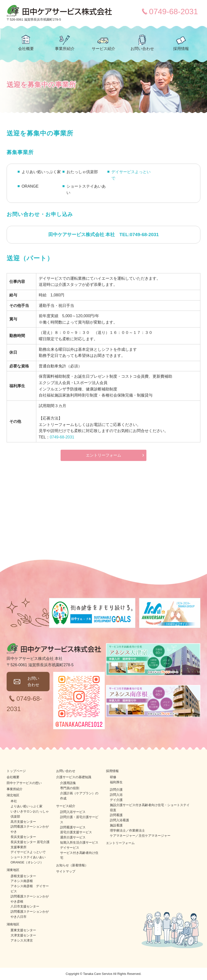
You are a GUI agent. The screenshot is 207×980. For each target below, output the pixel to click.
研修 (113, 777)
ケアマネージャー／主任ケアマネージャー (140, 836)
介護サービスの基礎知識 (74, 777)
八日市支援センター (25, 906)
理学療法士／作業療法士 (127, 830)
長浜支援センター (23, 837)
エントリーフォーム (103, 455)
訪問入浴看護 (119, 820)
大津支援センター (23, 935)
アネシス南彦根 (22, 881)
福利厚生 (116, 782)
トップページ (16, 771)
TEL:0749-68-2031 (139, 235)
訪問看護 (116, 815)
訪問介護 (116, 790)
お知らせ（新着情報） (72, 865)
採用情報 (181, 49)
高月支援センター (23, 822)
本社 (14, 801)
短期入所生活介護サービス (79, 842)
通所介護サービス (73, 837)
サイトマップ (66, 871)
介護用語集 (68, 783)
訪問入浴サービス (73, 812)
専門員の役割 (70, 788)
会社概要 (26, 49)
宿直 (113, 810)
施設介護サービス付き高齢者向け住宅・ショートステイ (150, 805)
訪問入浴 (116, 795)
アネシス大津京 (22, 940)
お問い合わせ (142, 49)
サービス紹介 (103, 49)
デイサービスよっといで (131, 175)
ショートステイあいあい (28, 857)
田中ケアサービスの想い (24, 783)
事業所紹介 (65, 49)
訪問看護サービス (73, 827)
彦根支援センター (23, 876)
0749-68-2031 (174, 12)
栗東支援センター (23, 930)
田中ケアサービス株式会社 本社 (82, 235)
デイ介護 (116, 800)
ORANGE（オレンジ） (27, 862)
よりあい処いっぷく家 (26, 806)
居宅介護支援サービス (76, 832)
